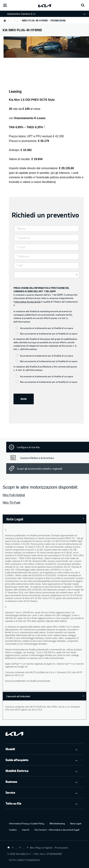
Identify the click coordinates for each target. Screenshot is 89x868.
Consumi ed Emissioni (18, 696)
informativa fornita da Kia (28, 302)
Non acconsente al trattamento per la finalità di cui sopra (47, 333)
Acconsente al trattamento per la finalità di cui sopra (44, 328)
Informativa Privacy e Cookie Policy (27, 823)
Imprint (26, 830)
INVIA (24, 399)
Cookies (13, 830)
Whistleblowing (57, 823)
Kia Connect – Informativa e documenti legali (57, 830)
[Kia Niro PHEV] (46, 56)
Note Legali (76, 823)
